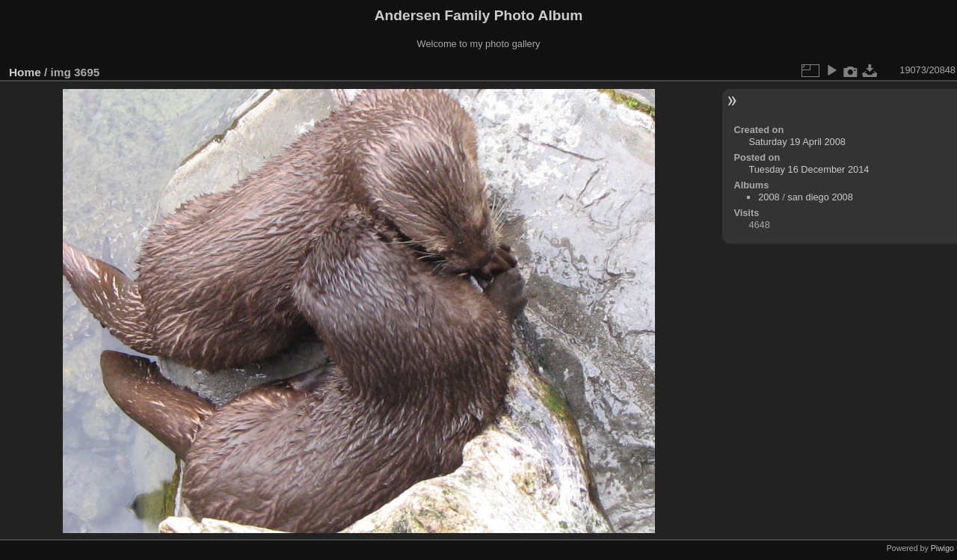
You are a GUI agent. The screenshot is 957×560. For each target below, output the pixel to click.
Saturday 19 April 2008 (797, 142)
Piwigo (942, 548)
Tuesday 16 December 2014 (809, 169)
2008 (769, 197)
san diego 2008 (820, 197)
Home (25, 72)
